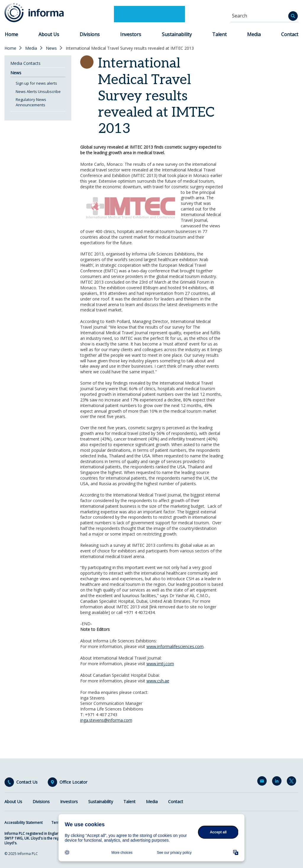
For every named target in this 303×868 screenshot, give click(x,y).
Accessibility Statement (24, 823)
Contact (290, 34)
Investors (131, 34)
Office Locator (73, 782)
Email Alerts (263, 782)
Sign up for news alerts (36, 83)
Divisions (90, 34)
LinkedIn (278, 782)
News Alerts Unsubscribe (38, 91)
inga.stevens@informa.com (106, 720)
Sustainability (177, 34)
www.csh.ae (158, 681)
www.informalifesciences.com (175, 646)
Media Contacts (25, 63)
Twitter (293, 782)
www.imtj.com (160, 664)
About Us (49, 34)
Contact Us (27, 782)
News (51, 48)
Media (254, 34)
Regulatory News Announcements (31, 102)
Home (11, 34)
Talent (219, 34)
